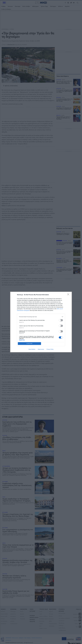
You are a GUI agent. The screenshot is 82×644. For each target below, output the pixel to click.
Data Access (41, 349)
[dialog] (41, 322)
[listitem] (41, 317)
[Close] (69, 295)
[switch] (61, 320)
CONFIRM (29, 344)
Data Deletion (32, 349)
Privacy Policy (50, 349)
